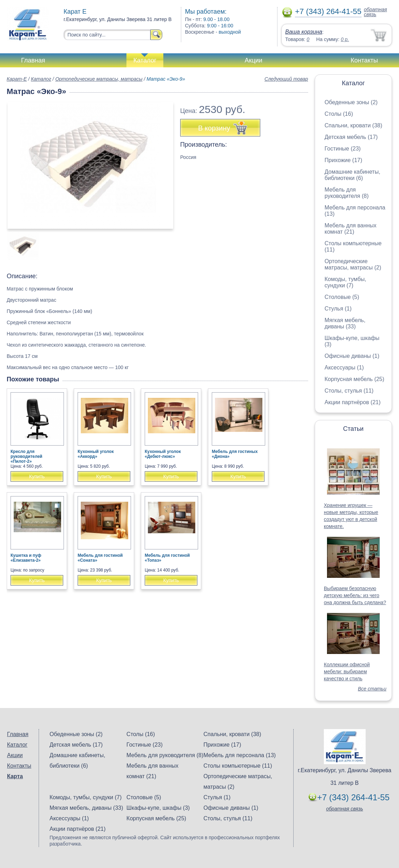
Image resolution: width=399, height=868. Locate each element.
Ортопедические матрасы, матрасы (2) (353, 264)
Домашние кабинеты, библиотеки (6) (352, 175)
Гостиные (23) (343, 149)
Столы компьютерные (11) (238, 766)
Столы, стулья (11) (349, 391)
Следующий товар (286, 79)
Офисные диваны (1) (352, 356)
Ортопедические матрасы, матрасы (99, 79)
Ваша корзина (304, 32)
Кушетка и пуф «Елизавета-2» (26, 558)
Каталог (145, 60)
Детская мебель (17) (351, 137)
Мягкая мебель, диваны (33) (345, 323)
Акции (254, 60)
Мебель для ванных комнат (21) (351, 229)
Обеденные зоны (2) (351, 102)
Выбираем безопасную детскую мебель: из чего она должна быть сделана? (355, 595)
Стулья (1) (338, 309)
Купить (37, 476)
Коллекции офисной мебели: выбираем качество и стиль (347, 672)
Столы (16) (339, 114)
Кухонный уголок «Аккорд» (96, 454)
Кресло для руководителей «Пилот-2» (26, 456)
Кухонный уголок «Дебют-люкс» (163, 454)
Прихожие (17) (343, 160)
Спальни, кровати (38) (353, 125)
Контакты (364, 60)
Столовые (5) (342, 297)
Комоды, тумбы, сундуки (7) (345, 282)
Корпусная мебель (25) (354, 379)
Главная (33, 60)
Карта (15, 776)
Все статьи (372, 689)
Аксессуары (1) (344, 368)
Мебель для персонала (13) (240, 755)
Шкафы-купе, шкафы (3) (158, 808)
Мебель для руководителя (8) (346, 193)
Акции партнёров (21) (353, 402)
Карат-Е (17, 79)
